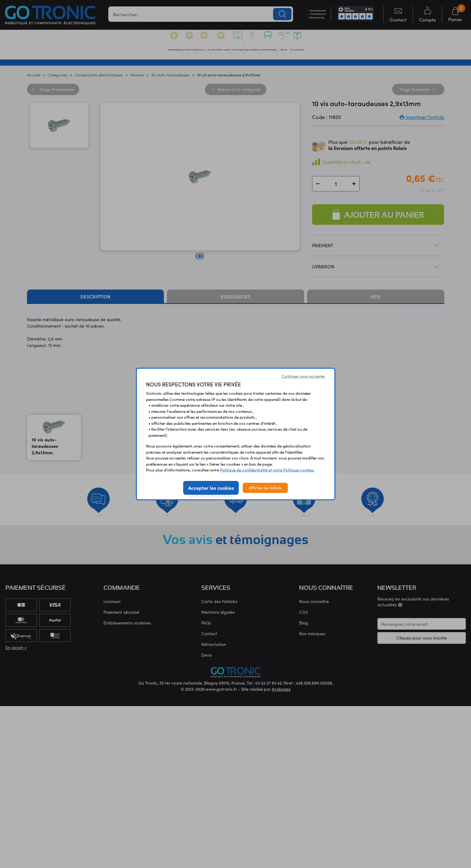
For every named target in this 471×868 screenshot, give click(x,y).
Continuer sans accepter (303, 376)
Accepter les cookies (211, 488)
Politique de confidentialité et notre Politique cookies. (267, 470)
